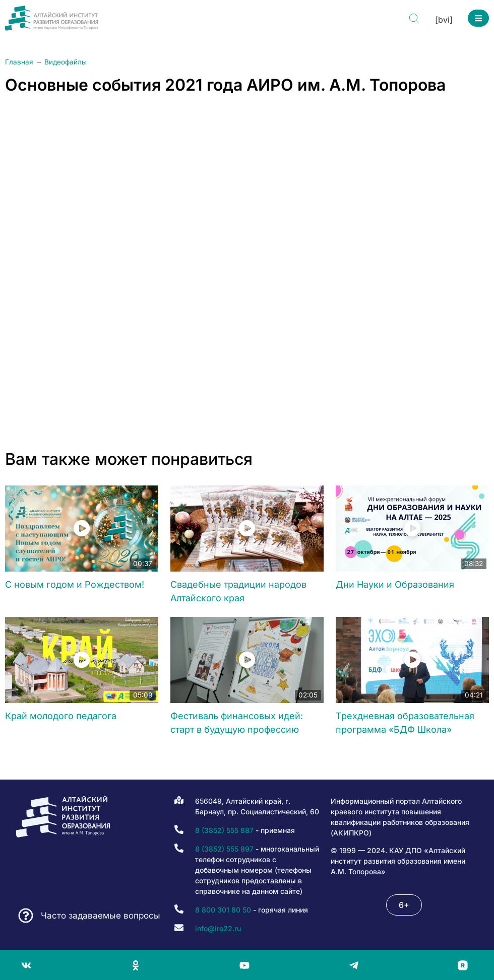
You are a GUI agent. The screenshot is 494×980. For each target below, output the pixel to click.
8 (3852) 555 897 (224, 849)
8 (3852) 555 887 (224, 830)
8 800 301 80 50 (223, 910)
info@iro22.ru (218, 928)
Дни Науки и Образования (395, 584)
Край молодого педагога (61, 716)
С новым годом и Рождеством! (75, 584)
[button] (478, 18)
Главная (19, 62)
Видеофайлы (66, 62)
